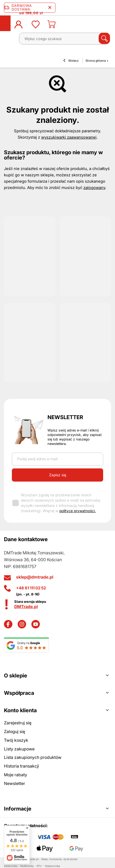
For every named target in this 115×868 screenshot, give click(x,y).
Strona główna (96, 61)
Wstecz (71, 61)
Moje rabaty (16, 775)
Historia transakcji (21, 766)
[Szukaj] (104, 38)
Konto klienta (20, 710)
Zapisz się (58, 475)
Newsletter (65, 417)
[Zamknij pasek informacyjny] (50, 8)
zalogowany (94, 188)
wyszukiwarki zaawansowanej (69, 137)
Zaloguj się (15, 731)
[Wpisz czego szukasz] (64, 39)
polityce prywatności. (78, 511)
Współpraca (19, 693)
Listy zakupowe (19, 749)
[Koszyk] (51, 26)
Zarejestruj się (18, 723)
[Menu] (9, 41)
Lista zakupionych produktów (33, 757)
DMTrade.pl (26, 607)
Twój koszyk (16, 740)
